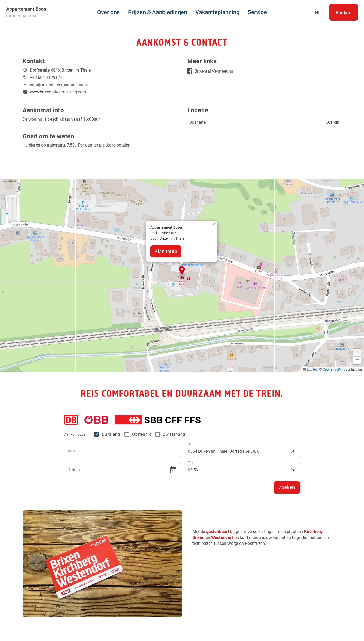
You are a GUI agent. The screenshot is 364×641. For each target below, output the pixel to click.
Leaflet (310, 370)
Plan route (166, 251)
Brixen (199, 537)
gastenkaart (218, 531)
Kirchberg (313, 531)
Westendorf (222, 537)
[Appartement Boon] (26, 12)
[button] (182, 270)
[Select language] (318, 12)
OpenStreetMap (334, 370)
